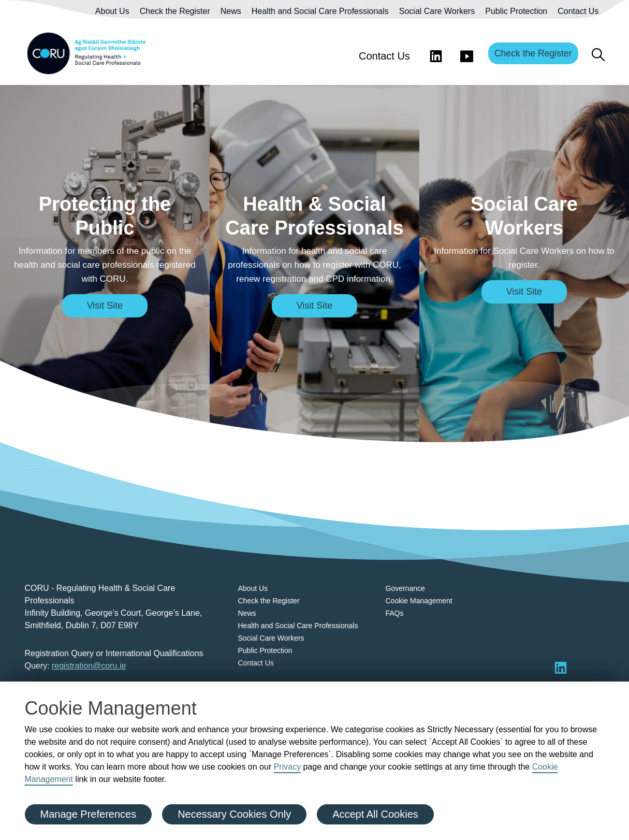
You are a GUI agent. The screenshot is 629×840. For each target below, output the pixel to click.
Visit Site (105, 306)
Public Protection (516, 11)
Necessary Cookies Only (234, 814)
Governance (405, 588)
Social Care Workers (437, 11)
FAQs (395, 613)
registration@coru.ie (89, 666)
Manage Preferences (89, 814)
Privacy (287, 767)
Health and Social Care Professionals (320, 11)
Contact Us (578, 11)
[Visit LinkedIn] (436, 53)
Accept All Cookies (375, 814)
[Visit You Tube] (467, 53)
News (231, 11)
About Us (112, 11)
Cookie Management (419, 601)
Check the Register (175, 11)
